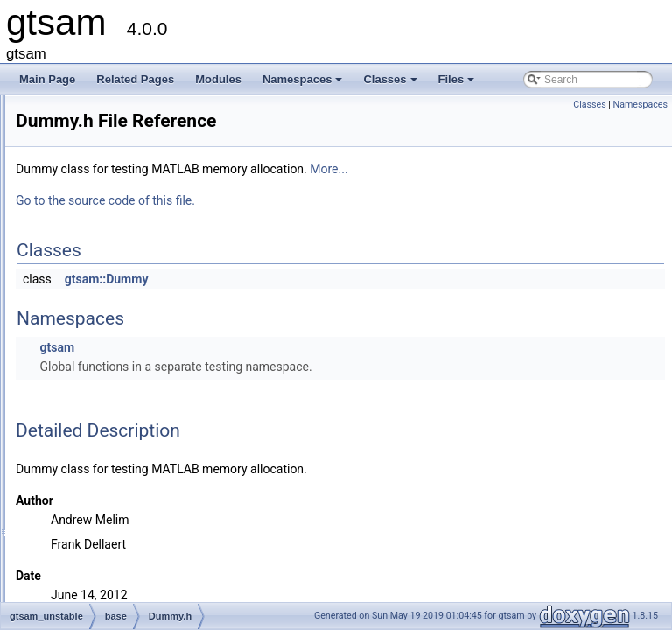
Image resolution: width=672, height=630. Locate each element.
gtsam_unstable (95, 283)
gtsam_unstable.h (113, 514)
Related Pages (135, 79)
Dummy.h (108, 379)
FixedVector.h (118, 398)
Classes (391, 84)
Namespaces (304, 84)
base (83, 302)
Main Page (47, 79)
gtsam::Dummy (325, 279)
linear (84, 456)
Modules (218, 79)
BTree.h (104, 321)
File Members (76, 533)
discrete (90, 417)
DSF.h (100, 360)
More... (547, 169)
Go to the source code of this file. (324, 200)
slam (83, 494)
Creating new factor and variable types (119, 129)
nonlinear (93, 475)
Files (458, 84)
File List (62, 244)
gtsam (30, 109)
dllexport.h (110, 340)
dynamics (94, 437)
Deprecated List (66, 148)
